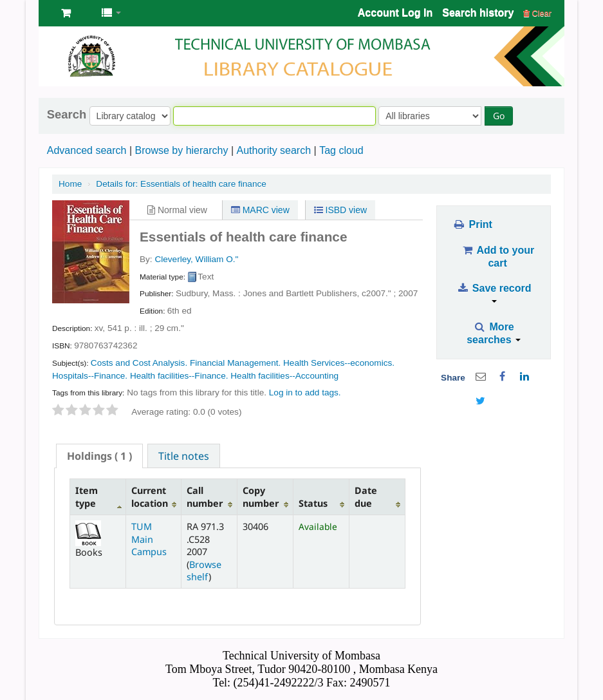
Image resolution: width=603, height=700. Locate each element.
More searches (494, 333)
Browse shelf (204, 571)
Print (472, 224)
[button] (66, 13)
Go (499, 116)
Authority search (274, 150)
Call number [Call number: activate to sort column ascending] (205, 497)
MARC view (260, 210)
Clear (537, 13)
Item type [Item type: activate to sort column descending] (87, 497)
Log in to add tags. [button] (305, 393)
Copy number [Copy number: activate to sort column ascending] (261, 497)
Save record (494, 293)
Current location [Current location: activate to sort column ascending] (150, 497)
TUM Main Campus (149, 539)
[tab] (99, 456)
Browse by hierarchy (181, 150)
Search (67, 115)
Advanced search (87, 150)
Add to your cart (497, 257)
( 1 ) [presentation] (99, 456)
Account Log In (395, 13)
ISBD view (340, 210)
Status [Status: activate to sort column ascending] (313, 503)
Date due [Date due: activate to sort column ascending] (366, 497)
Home (70, 184)
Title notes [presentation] (184, 456)
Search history (478, 13)
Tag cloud (341, 150)
